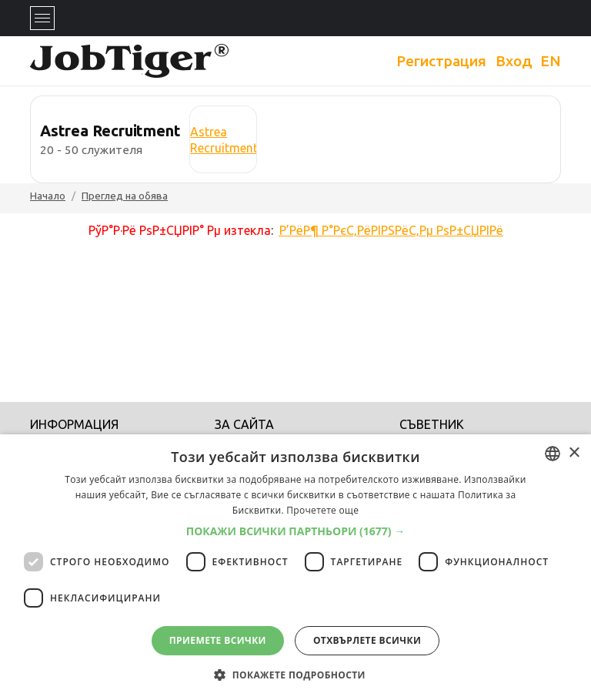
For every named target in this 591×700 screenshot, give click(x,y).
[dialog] (295, 567)
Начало (48, 196)
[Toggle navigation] (42, 18)
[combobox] (553, 454)
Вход (514, 61)
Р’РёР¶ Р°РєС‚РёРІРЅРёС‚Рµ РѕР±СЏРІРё (391, 230)
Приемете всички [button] (218, 640)
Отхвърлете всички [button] (367, 640)
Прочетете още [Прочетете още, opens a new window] (322, 510)
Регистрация (441, 61)
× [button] (574, 453)
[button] (296, 531)
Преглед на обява (125, 196)
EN (551, 61)
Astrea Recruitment (224, 140)
